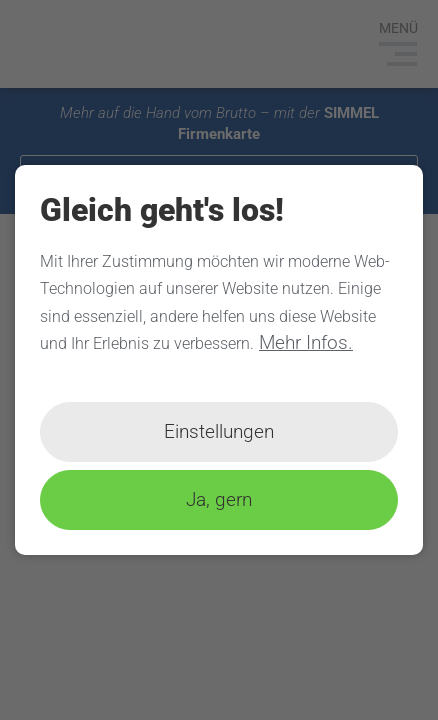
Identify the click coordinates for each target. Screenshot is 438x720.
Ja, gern (219, 499)
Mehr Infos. (306, 342)
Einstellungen (219, 431)
